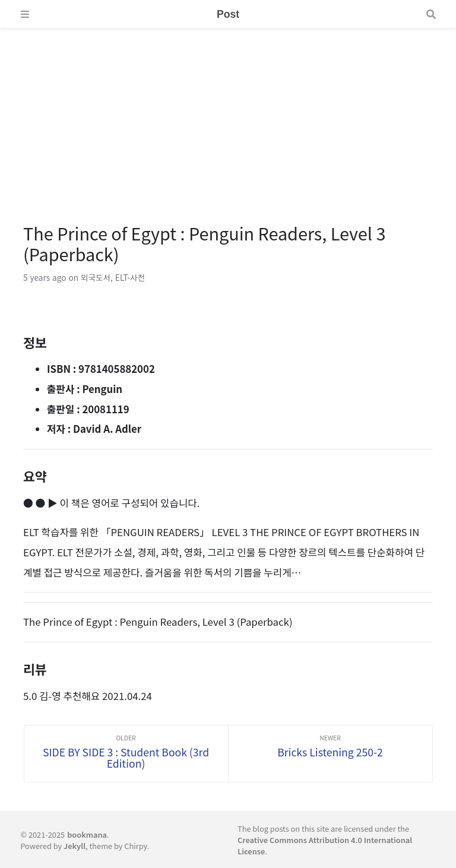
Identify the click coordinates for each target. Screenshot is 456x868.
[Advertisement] (228, 112)
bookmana (87, 834)
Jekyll (75, 846)
